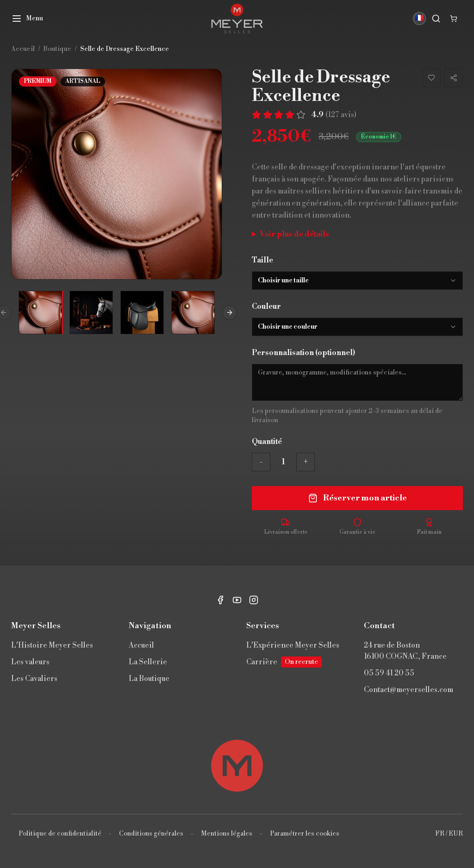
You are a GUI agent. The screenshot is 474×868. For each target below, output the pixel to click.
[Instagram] (254, 600)
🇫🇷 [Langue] (419, 19)
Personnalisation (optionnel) (303, 353)
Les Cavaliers (34, 679)
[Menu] (27, 19)
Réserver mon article (358, 498)
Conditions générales (151, 834)
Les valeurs (30, 662)
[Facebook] (220, 600)
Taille (262, 260)
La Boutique (149, 679)
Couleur (266, 306)
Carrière (284, 662)
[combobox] (357, 281)
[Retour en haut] (237, 766)
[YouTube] (237, 600)
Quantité (267, 442)
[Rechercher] (436, 19)
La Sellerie (148, 662)
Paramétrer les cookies (305, 834)
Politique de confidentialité (60, 834)
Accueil (141, 645)
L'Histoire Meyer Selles (52, 645)
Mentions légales (227, 834)
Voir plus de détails (294, 234)
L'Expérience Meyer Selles (293, 645)
